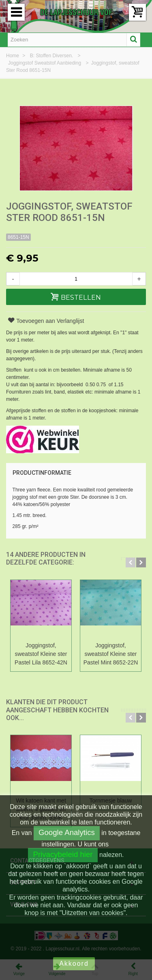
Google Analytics (67, 832)
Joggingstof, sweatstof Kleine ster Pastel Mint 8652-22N (111, 654)
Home (13, 56)
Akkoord (74, 964)
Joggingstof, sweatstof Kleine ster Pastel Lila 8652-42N (41, 654)
